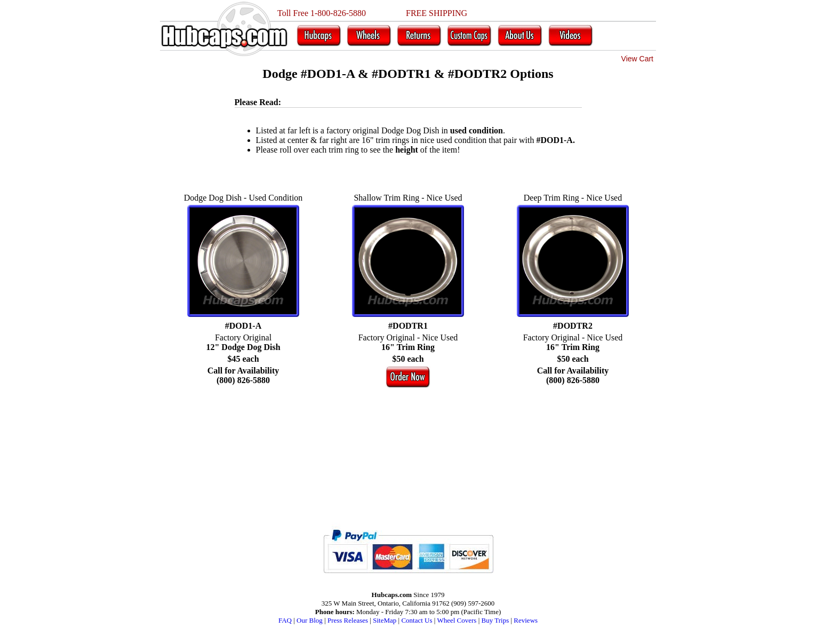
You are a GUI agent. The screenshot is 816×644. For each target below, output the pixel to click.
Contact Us (417, 620)
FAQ (285, 620)
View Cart (637, 59)
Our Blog (310, 620)
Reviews (526, 620)
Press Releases (348, 620)
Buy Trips (495, 620)
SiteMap (385, 620)
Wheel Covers (457, 620)
